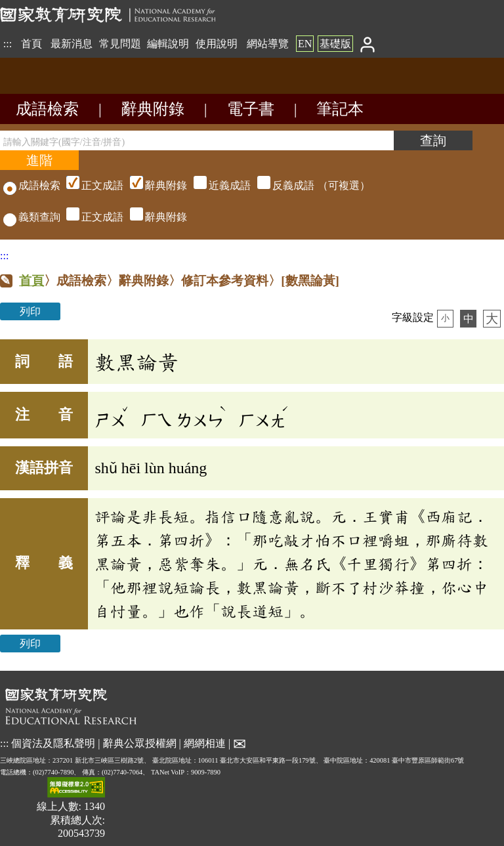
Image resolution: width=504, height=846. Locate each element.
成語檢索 (47, 109)
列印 (30, 311)
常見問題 (120, 44)
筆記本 (340, 109)
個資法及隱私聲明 (53, 743)
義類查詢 (32, 217)
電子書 (251, 109)
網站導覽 (268, 44)
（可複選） (217, 185)
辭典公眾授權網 (140, 743)
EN (305, 44)
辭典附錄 (153, 109)
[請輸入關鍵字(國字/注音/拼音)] (197, 140)
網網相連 (205, 743)
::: (8, 44)
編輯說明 (168, 44)
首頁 (31, 44)
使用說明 (217, 44)
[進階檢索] (39, 160)
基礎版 (335, 44)
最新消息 (72, 44)
